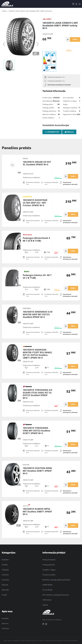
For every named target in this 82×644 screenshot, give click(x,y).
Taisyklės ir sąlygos (49, 570)
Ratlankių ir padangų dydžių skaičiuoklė (56, 580)
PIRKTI (75, 39)
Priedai (4, 595)
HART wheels (47, 600)
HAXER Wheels (48, 585)
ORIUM (25, 159)
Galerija (45, 605)
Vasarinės (5, 575)
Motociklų (5, 590)
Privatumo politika (49, 575)
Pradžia (4, 11)
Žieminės (5, 585)
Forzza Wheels (48, 590)
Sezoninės (5, 580)
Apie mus (5, 623)
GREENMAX (27, 308)
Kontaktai (5, 618)
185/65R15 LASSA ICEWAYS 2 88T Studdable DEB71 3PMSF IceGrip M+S (30, 11)
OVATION (26, 465)
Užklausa (69, 132)
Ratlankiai (5, 560)
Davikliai (5, 565)
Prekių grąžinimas (49, 565)
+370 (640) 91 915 (52, 132)
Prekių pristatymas (49, 560)
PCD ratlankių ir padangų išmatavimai (56, 595)
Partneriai (5, 628)
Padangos (5, 570)
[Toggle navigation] (79, 4)
